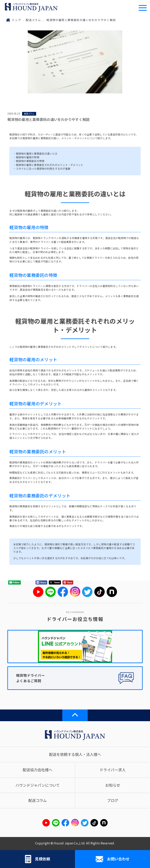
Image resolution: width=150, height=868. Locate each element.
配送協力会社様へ (37, 770)
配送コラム (33, 20)
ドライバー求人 (113, 770)
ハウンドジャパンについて (38, 785)
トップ (16, 20)
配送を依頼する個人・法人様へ (75, 754)
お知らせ (113, 785)
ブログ (113, 800)
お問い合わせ (112, 859)
